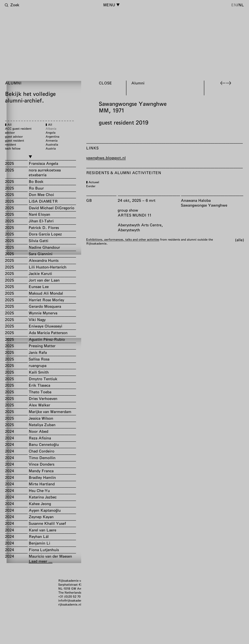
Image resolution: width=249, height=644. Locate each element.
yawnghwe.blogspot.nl (106, 158)
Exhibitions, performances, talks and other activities (123, 239)
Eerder (91, 186)
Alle (239, 240)
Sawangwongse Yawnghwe (204, 205)
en (234, 5)
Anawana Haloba (196, 200)
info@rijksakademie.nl (74, 600)
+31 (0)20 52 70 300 (73, 596)
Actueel (94, 182)
